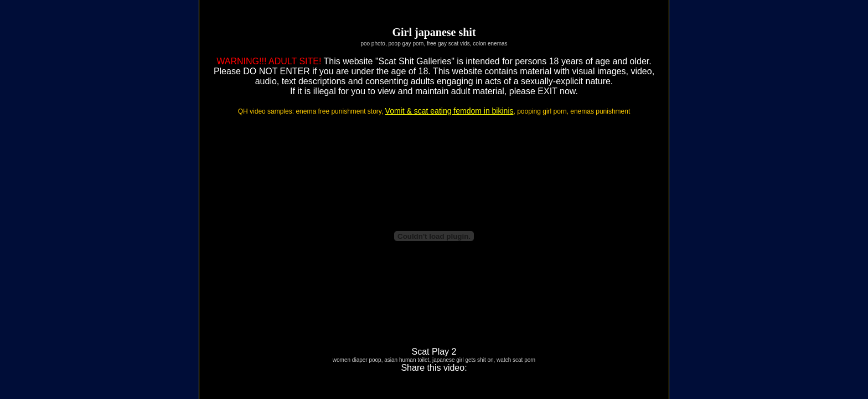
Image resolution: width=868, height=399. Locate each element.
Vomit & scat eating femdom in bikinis (449, 111)
